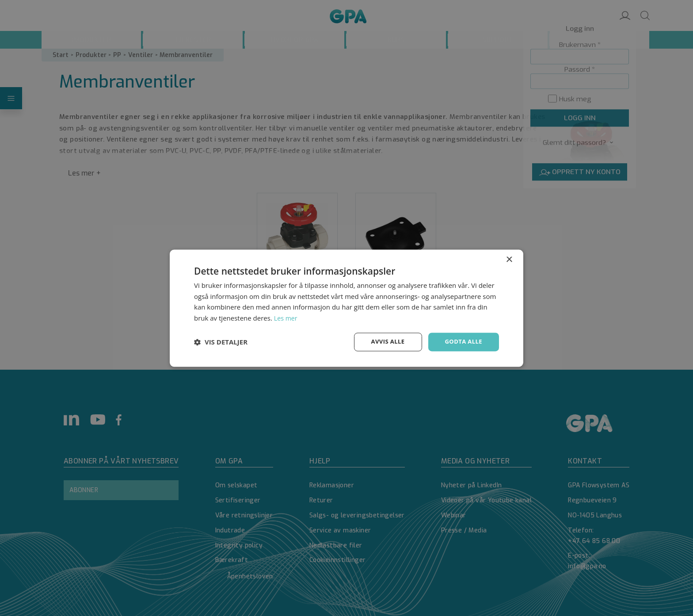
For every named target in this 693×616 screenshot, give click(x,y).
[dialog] (346, 308)
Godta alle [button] (462, 342)
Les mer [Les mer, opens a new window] (286, 318)
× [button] (509, 259)
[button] (221, 342)
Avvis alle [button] (384, 342)
